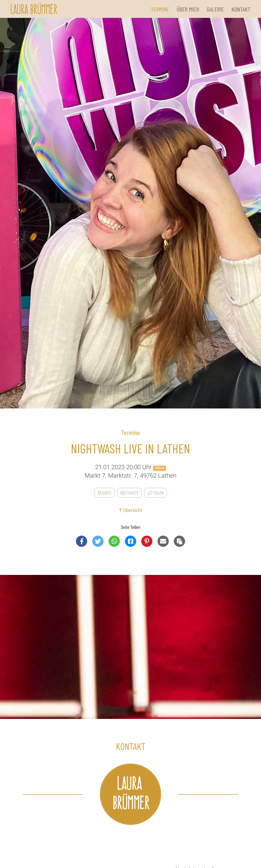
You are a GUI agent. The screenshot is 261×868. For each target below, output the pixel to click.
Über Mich (188, 9)
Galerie (215, 9)
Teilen (155, 493)
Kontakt (241, 9)
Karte (105, 493)
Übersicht (131, 510)
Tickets (129, 493)
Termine (160, 9)
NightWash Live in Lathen (130, 448)
